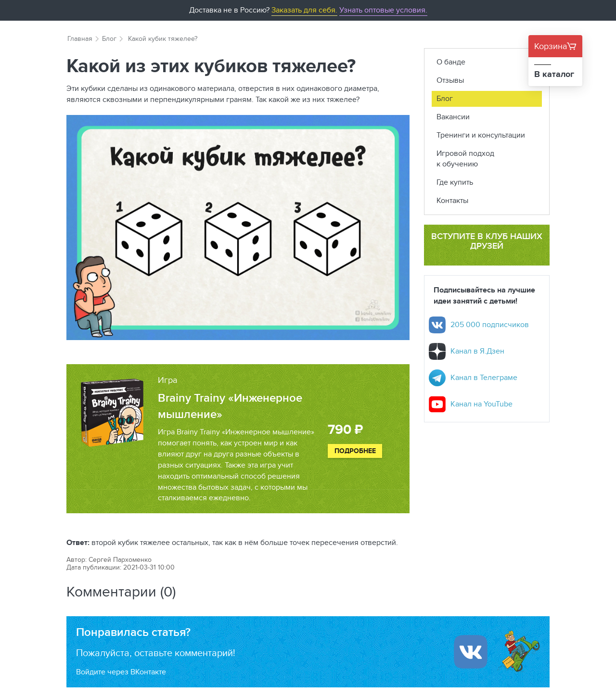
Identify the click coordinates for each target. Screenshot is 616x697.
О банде (451, 62)
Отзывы (450, 80)
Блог (109, 38)
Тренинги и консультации (481, 135)
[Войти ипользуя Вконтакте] (471, 652)
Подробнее (355, 451)
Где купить (455, 182)
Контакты (452, 200)
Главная (80, 38)
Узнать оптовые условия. (383, 10)
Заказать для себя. (304, 10)
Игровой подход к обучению (465, 159)
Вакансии (453, 117)
